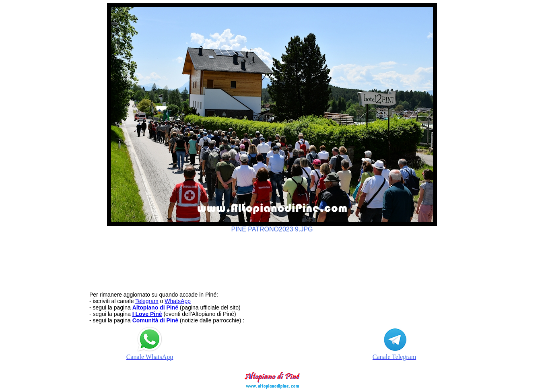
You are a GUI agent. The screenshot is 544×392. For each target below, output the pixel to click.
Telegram (147, 301)
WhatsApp (178, 301)
